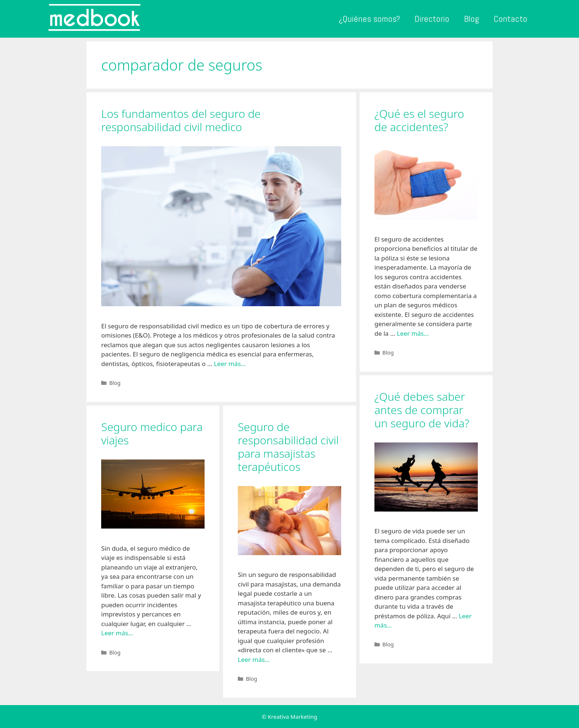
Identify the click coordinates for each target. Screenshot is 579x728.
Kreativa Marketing (292, 717)
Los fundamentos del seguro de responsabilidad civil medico (181, 120)
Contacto (511, 19)
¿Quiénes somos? (369, 19)
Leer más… (230, 364)
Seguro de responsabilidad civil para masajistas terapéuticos (288, 447)
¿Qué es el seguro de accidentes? (419, 120)
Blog (472, 19)
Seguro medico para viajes (152, 433)
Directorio (432, 19)
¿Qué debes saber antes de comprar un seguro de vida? (422, 410)
